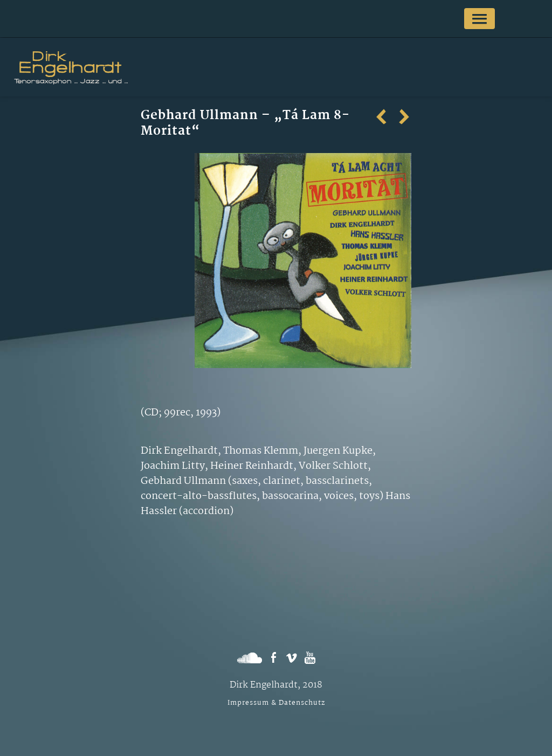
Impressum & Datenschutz (276, 703)
